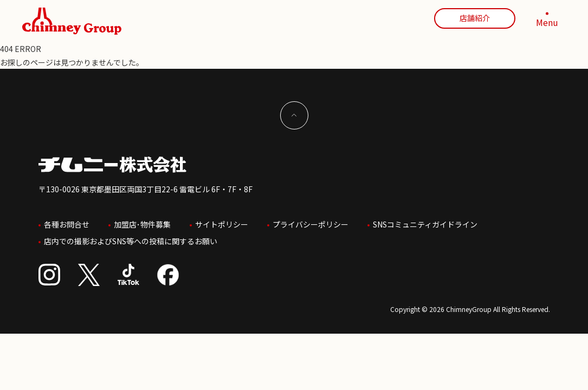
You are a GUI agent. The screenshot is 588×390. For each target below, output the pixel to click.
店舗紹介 (475, 18)
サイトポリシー (222, 222)
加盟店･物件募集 (142, 222)
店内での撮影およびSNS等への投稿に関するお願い (131, 235)
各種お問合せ (67, 222)
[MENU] (547, 21)
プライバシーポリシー (311, 222)
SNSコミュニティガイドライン (425, 222)
